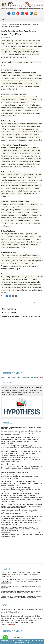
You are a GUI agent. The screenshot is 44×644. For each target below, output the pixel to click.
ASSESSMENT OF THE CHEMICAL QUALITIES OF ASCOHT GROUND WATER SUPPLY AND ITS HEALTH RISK (22, 597)
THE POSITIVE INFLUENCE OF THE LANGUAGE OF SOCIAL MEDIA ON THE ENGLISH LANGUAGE (20, 495)
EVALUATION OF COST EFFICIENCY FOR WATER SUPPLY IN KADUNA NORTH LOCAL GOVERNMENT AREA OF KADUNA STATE (21, 574)
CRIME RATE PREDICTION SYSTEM (14, 473)
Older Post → (38, 303)
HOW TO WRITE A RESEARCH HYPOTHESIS (22, 388)
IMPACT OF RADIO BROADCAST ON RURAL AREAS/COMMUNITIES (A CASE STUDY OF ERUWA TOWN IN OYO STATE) (20, 529)
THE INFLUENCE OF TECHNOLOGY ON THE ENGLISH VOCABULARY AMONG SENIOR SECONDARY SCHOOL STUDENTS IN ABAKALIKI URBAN (21, 506)
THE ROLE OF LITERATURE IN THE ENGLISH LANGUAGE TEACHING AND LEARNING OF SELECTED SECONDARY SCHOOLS (21, 483)
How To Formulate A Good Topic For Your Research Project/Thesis (19, 33)
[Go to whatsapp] (5, 638)
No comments (5, 37)
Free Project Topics (8, 464)
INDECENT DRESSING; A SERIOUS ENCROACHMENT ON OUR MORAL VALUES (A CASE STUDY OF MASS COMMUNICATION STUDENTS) (21, 454)
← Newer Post (6, 303)
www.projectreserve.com (19, 57)
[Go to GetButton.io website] (5, 642)
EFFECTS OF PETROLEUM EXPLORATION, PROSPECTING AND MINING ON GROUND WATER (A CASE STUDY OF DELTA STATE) (22, 581)
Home (4, 25)
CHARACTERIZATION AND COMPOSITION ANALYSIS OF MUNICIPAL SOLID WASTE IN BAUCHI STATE (21, 592)
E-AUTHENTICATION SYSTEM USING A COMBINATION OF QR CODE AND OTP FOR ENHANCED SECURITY (21, 518)
